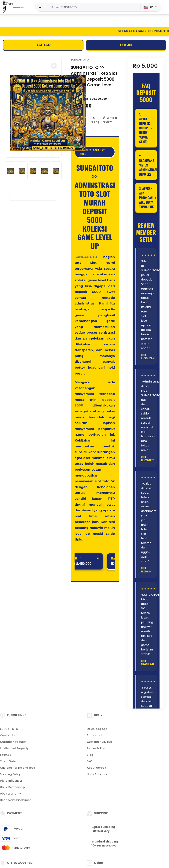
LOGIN (126, 45)
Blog (90, 755)
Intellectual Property (14, 748)
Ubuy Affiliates (97, 774)
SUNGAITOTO (80, 60)
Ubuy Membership (12, 787)
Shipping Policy (10, 774)
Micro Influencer (11, 781)
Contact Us (8, 735)
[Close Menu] (4, 8)
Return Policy (96, 748)
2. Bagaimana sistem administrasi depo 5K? (148, 165)
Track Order (8, 761)
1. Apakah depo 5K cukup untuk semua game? (145, 128)
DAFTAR (43, 45)
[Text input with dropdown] (95, 7)
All (41, 7)
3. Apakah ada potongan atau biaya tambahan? (147, 198)
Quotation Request (13, 742)
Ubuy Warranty (10, 794)
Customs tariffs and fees (17, 768)
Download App (97, 729)
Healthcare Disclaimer (15, 800)
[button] (54, 66)
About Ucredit (97, 768)
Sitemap (6, 755)
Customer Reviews (100, 742)
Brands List (94, 735)
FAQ (90, 761)
